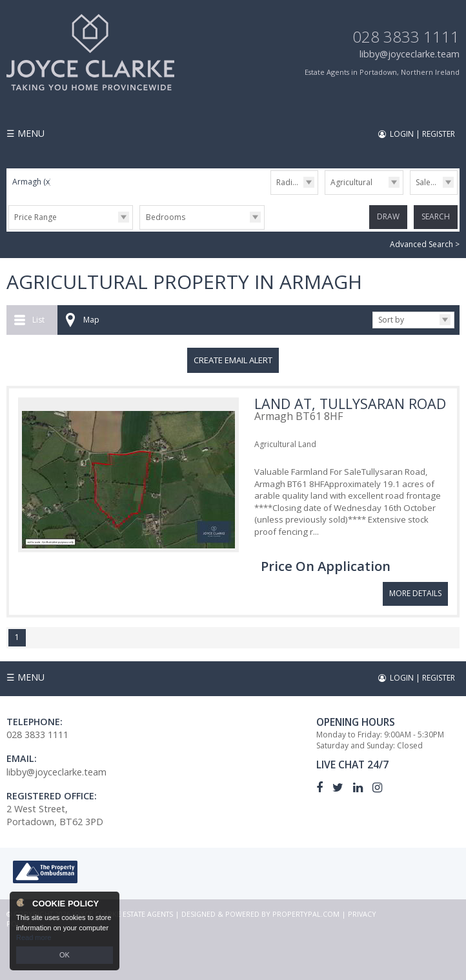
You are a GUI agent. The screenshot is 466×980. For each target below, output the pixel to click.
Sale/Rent (432, 182)
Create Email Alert (233, 360)
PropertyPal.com (306, 913)
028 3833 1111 (406, 36)
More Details (415, 593)
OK (65, 955)
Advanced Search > (425, 244)
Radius (289, 182)
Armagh (32, 182)
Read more (34, 937)
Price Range (35, 217)
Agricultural (351, 182)
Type (325, 194)
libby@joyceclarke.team (410, 54)
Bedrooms (166, 217)
